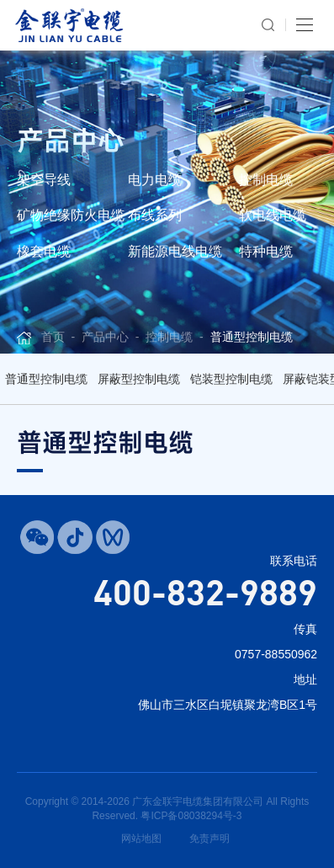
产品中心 (105, 337)
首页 (53, 337)
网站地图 (141, 839)
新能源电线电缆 (175, 251)
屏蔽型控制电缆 (139, 379)
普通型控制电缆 (252, 337)
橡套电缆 (44, 251)
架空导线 (44, 180)
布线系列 (155, 215)
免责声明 (209, 839)
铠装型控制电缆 (231, 379)
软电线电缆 (273, 215)
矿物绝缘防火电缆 (71, 215)
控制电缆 (266, 180)
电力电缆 (155, 180)
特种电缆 (266, 251)
